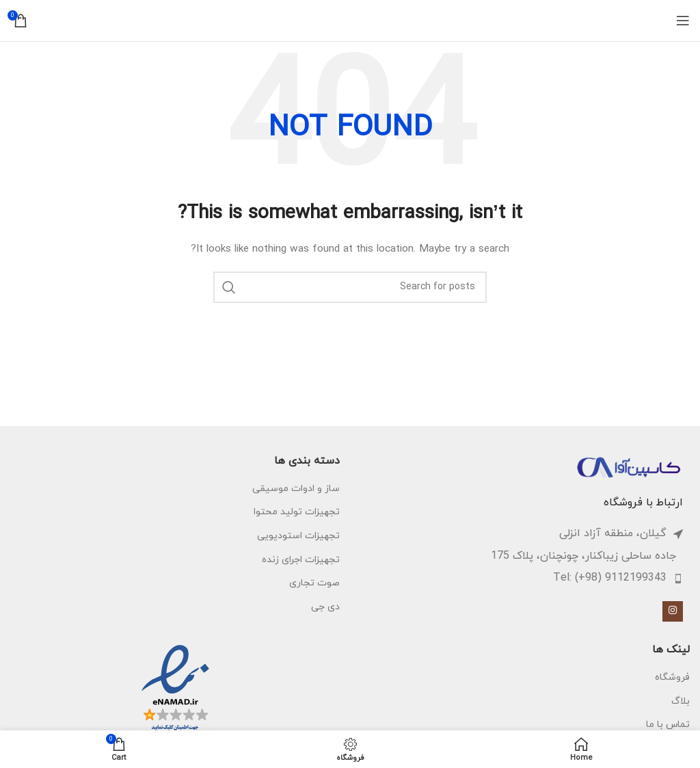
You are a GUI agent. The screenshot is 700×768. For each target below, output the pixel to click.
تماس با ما (668, 725)
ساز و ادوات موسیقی (296, 489)
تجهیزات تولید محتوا (297, 512)
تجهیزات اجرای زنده (301, 560)
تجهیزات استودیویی (298, 536)
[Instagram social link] (673, 611)
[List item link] (518, 579)
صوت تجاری (314, 583)
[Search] (350, 287)
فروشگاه (672, 677)
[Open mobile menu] (683, 21)
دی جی (325, 607)
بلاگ (681, 701)
